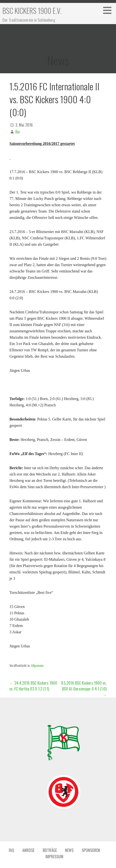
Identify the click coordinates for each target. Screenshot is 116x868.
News (69, 850)
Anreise (28, 850)
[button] (109, 10)
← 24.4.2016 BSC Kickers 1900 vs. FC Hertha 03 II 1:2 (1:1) (33, 686)
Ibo (17, 132)
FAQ (11, 850)
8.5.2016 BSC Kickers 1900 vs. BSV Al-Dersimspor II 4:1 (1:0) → (84, 689)
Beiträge (50, 850)
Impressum (54, 857)
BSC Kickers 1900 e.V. (32, 11)
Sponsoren (91, 850)
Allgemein (37, 665)
